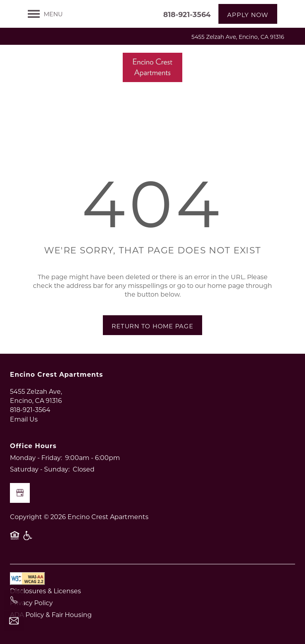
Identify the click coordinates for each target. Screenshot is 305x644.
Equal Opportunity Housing (15, 539)
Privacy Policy (31, 603)
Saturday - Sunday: (40, 469)
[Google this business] (20, 493)
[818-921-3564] (14, 600)
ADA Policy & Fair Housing (51, 614)
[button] (248, 14)
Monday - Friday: (36, 457)
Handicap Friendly (28, 539)
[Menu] (45, 14)
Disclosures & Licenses (45, 591)
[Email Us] (14, 621)
